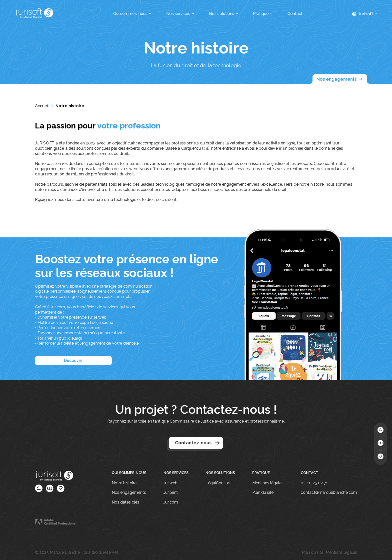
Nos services (180, 14)
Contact (295, 14)
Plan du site (263, 493)
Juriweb (170, 483)
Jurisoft (368, 14)
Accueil (42, 106)
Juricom (171, 502)
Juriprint (171, 493)
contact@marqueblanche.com (329, 493)
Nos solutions (223, 14)
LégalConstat (218, 483)
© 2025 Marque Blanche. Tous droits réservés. (77, 553)
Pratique (263, 14)
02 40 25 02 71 (314, 483)
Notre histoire (70, 106)
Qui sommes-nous (132, 14)
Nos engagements (340, 79)
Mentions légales (268, 483)
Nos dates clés (125, 502)
